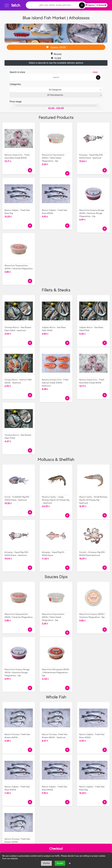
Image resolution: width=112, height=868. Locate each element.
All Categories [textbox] (55, 90)
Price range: (16, 102)
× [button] (70, 863)
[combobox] (56, 90)
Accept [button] (60, 863)
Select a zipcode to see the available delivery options (56, 63)
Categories (15, 84)
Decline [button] (46, 863)
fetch (16, 5)
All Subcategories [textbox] (55, 95)
